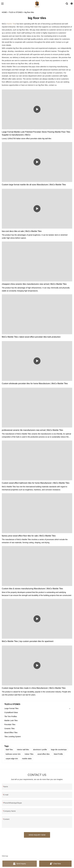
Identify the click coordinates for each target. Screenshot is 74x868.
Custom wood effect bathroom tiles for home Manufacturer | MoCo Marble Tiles (36, 483)
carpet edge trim (12, 759)
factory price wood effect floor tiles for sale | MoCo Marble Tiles (29, 536)
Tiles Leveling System (13, 737)
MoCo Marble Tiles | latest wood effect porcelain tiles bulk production (31, 337)
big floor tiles (29, 12)
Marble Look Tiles (11, 720)
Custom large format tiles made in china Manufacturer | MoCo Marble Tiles (34, 688)
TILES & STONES (16, 12)
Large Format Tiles (11, 708)
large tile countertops (59, 750)
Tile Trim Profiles (11, 716)
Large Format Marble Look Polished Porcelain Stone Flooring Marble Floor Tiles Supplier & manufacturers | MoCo (36, 133)
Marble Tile (11, 24)
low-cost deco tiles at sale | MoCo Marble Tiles (22, 231)
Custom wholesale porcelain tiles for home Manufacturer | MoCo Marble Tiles (35, 383)
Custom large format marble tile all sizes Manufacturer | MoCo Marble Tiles (34, 185)
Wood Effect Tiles (11, 733)
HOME (4, 12)
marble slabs (27, 759)
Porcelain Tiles (10, 724)
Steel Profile (58, 754)
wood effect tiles (44, 754)
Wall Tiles (9, 750)
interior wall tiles (23, 750)
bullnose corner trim (13, 754)
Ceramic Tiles (9, 729)
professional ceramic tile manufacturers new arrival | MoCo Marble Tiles (32, 430)
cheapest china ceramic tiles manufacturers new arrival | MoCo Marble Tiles (34, 284)
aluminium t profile (40, 750)
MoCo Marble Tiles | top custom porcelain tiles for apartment (28, 641)
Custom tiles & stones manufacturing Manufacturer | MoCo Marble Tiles (32, 589)
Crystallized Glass (11, 712)
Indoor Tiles (29, 754)
